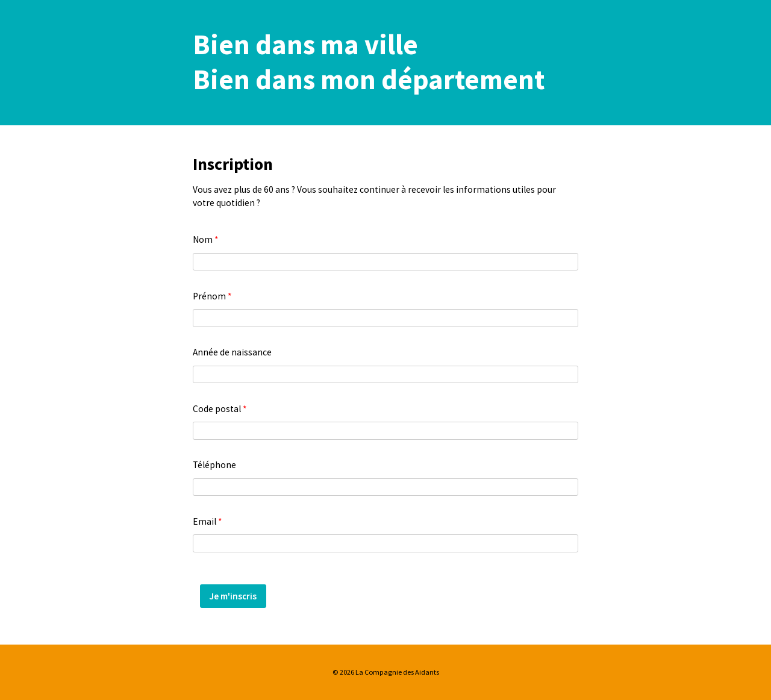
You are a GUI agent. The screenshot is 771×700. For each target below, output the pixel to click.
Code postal (220, 409)
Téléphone (214, 465)
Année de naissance (232, 352)
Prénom (212, 296)
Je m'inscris (233, 596)
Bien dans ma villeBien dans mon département (369, 62)
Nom (205, 239)
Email (207, 521)
